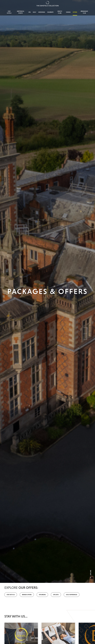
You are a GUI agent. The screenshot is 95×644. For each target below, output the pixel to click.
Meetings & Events (21, 12)
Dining (68, 12)
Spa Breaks (42, 595)
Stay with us (11, 595)
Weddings (42, 12)
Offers (75, 12)
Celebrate (50, 12)
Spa (30, 12)
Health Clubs (60, 12)
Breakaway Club (84, 12)
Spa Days (56, 595)
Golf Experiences (72, 595)
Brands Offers (27, 595)
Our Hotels (9, 12)
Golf (34, 12)
